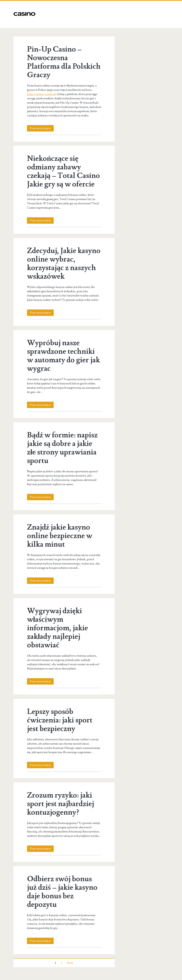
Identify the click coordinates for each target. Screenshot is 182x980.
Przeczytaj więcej (42, 128)
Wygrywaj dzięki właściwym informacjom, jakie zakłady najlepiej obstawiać (57, 628)
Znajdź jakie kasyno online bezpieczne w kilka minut (60, 536)
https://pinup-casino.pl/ (42, 94)
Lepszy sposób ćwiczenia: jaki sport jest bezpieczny (60, 720)
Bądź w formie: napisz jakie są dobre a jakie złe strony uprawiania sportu (62, 448)
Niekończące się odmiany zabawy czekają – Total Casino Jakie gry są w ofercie (63, 171)
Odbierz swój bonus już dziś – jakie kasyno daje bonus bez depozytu (62, 892)
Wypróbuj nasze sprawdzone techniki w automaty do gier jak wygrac (63, 356)
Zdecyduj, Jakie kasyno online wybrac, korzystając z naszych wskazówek (64, 264)
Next (70, 963)
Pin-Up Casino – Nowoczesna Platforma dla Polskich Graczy (64, 62)
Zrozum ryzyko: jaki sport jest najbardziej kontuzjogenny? (61, 804)
